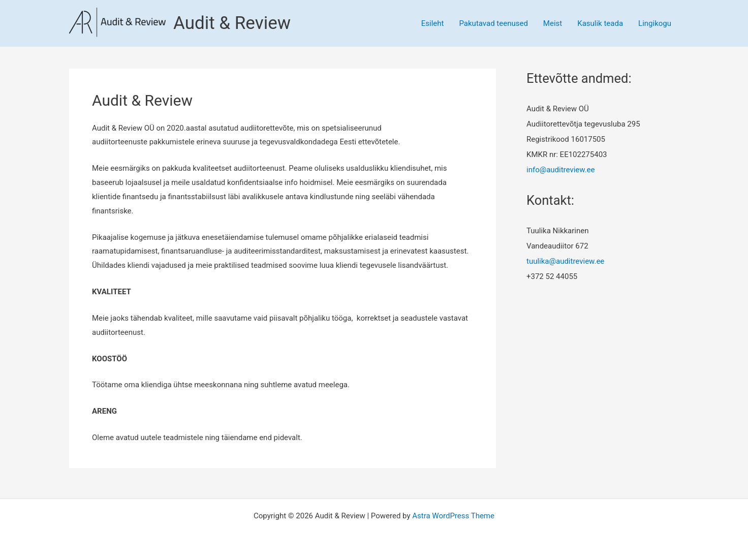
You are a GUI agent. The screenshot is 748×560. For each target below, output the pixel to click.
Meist (553, 23)
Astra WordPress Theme (453, 516)
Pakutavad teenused (493, 23)
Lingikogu (655, 23)
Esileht (433, 23)
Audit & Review (232, 23)
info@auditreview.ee (561, 170)
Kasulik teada (600, 23)
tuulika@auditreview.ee (565, 261)
